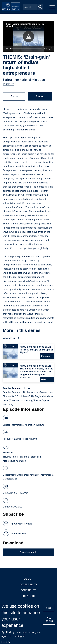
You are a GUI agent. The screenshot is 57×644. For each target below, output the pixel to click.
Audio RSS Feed (19, 533)
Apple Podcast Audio (21, 524)
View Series (9, 338)
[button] (28, 37)
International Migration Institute (28, 425)
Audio (14, 96)
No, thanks (49, 619)
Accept (49, 608)
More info (6, 642)
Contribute (28, 590)
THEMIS (7, 457)
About (28, 579)
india (27, 457)
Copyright (28, 596)
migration (18, 457)
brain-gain (36, 457)
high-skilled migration (14, 461)
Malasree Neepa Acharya (24, 439)
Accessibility (28, 584)
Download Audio (28, 552)
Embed (40, 96)
